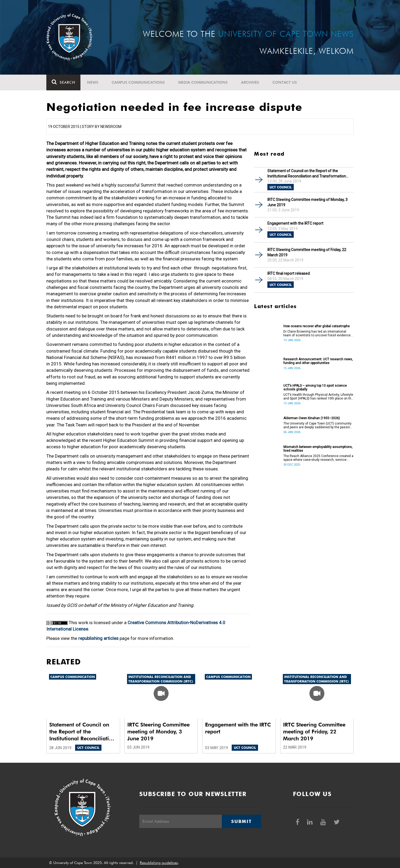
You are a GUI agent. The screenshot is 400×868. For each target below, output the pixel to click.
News (93, 82)
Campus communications (138, 82)
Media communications (203, 82)
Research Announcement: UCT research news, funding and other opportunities (318, 361)
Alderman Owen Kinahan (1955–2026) (312, 418)
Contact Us (285, 82)
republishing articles (98, 638)
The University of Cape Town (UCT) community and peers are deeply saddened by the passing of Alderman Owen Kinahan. (318, 425)
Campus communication (73, 677)
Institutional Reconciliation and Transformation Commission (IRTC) (161, 679)
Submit (241, 821)
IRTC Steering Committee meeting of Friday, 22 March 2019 (307, 252)
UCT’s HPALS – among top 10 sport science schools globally (315, 387)
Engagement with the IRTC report (295, 223)
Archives (250, 82)
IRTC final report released (289, 273)
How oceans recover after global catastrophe (317, 326)
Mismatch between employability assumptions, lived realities (318, 449)
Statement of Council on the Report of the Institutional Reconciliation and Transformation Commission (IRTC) (307, 174)
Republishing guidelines (159, 863)
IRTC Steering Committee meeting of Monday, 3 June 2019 (307, 202)
